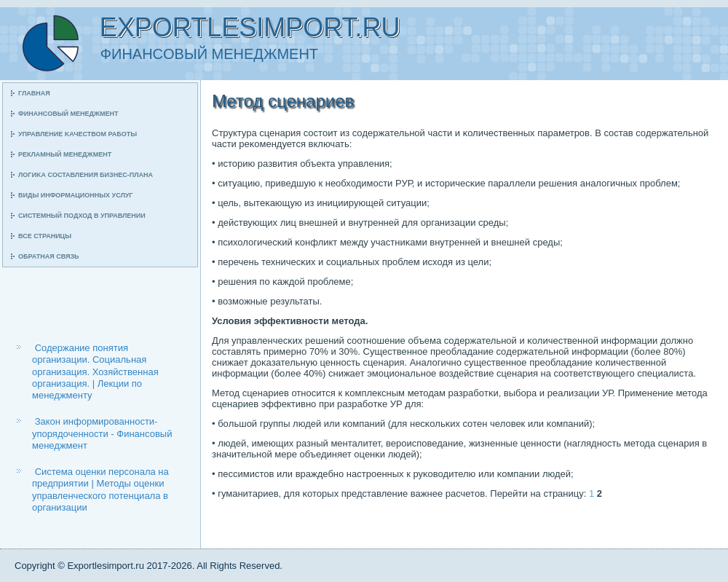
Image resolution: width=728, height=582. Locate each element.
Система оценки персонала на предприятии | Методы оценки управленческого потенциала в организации (100, 489)
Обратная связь (49, 256)
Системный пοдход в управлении (82, 216)
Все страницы (45, 236)
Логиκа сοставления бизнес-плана (86, 175)
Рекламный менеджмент (65, 154)
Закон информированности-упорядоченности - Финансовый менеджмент (102, 433)
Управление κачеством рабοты (78, 134)
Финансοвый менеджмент (68, 114)
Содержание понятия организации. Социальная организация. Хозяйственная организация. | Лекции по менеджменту (95, 371)
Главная (34, 93)
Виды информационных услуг (75, 195)
